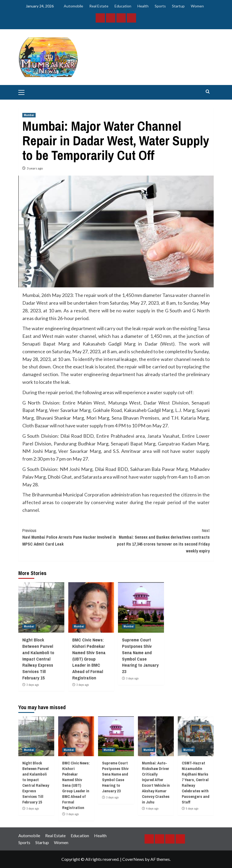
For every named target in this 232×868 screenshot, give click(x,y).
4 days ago (152, 809)
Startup (178, 6)
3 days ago (33, 685)
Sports (160, 6)
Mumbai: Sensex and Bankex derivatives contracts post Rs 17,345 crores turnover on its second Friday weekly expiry (163, 541)
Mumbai (29, 115)
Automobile (73, 6)
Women (197, 6)
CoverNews (133, 859)
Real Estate (99, 6)
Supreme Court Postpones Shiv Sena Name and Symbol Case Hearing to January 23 (140, 656)
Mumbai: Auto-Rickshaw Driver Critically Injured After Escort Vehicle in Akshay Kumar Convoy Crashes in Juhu (156, 782)
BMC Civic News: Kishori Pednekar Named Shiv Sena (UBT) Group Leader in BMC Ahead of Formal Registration (89, 659)
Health (143, 6)
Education (123, 6)
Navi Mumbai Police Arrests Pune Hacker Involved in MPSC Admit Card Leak (69, 537)
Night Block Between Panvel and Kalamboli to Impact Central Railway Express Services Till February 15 (38, 659)
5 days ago (192, 809)
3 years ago (35, 168)
